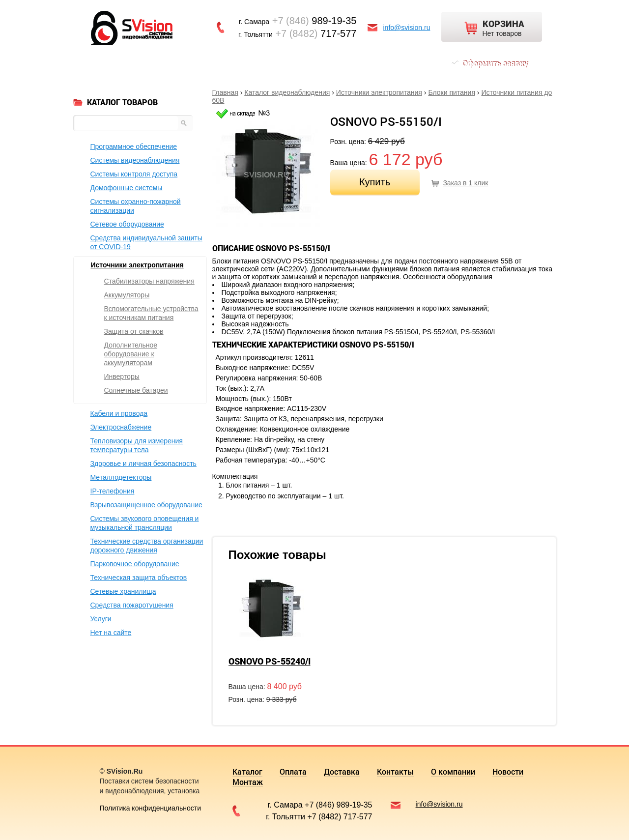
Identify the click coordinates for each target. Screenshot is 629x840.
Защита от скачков (134, 331)
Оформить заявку (495, 63)
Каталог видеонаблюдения (287, 92)
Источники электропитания (379, 92)
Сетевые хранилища (123, 591)
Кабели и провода (119, 413)
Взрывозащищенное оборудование (146, 505)
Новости (362, 63)
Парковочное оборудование (135, 564)
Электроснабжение (121, 427)
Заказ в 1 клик (465, 183)
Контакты (257, 63)
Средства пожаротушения (132, 605)
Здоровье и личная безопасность (143, 463)
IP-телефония (113, 491)
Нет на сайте (111, 633)
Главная (225, 92)
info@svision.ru (407, 28)
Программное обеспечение (134, 146)
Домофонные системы (127, 188)
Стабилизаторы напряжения (149, 281)
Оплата (161, 63)
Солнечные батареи (136, 390)
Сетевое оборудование (127, 224)
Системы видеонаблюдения (135, 160)
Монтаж (407, 63)
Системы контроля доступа (134, 174)
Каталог (119, 63)
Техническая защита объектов (139, 578)
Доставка (207, 63)
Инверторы (122, 377)
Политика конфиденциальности (151, 808)
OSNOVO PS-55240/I (270, 661)
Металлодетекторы (121, 477)
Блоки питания (452, 92)
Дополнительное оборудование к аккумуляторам (131, 354)
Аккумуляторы (127, 295)
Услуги (101, 619)
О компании (311, 63)
